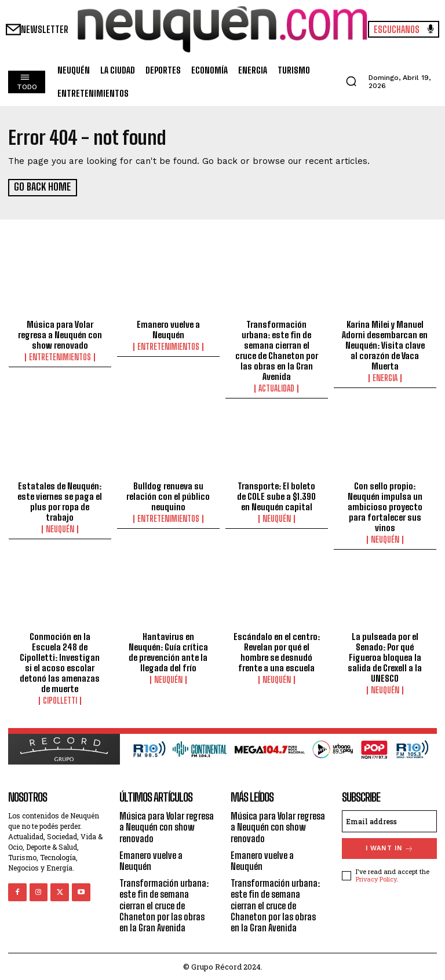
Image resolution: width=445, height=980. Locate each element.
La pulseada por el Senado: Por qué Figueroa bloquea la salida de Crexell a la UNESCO (385, 657)
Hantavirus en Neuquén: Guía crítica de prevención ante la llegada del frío (168, 652)
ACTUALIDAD (276, 388)
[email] (389, 821)
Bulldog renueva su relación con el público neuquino (168, 495)
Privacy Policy (376, 878)
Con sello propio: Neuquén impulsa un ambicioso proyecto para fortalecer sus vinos (385, 506)
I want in (390, 848)
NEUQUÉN (60, 528)
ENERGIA (385, 378)
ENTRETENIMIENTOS (60, 357)
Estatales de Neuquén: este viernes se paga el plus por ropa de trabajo (60, 500)
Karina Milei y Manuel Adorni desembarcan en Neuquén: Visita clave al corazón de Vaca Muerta (385, 345)
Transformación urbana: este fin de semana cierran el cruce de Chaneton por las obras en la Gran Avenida (277, 350)
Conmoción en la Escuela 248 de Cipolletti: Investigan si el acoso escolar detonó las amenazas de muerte (60, 662)
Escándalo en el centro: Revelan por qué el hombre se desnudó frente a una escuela (277, 652)
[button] (351, 81)
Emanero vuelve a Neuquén (168, 329)
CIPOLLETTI (60, 700)
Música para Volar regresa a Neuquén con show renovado (60, 334)
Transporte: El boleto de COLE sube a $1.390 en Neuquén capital (276, 495)
